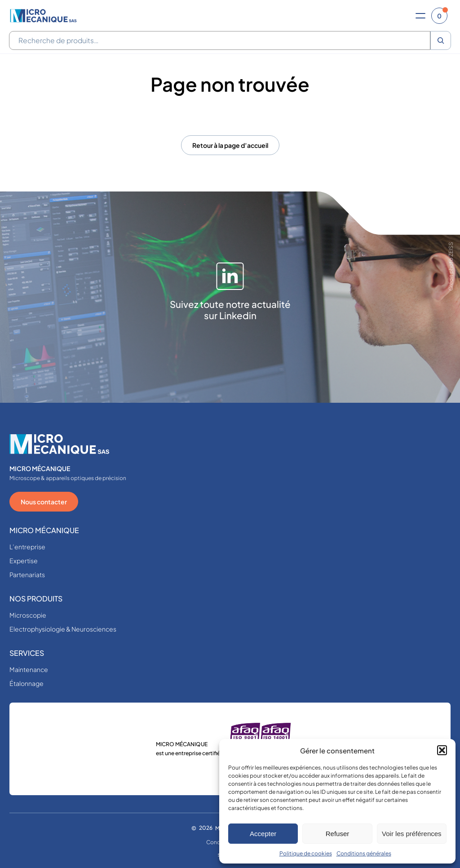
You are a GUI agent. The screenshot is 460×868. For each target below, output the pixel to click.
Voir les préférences (412, 834)
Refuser (338, 834)
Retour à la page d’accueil (230, 145)
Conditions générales (364, 853)
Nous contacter (44, 502)
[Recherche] (441, 40)
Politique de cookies (306, 853)
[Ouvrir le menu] (420, 16)
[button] (442, 750)
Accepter (263, 834)
